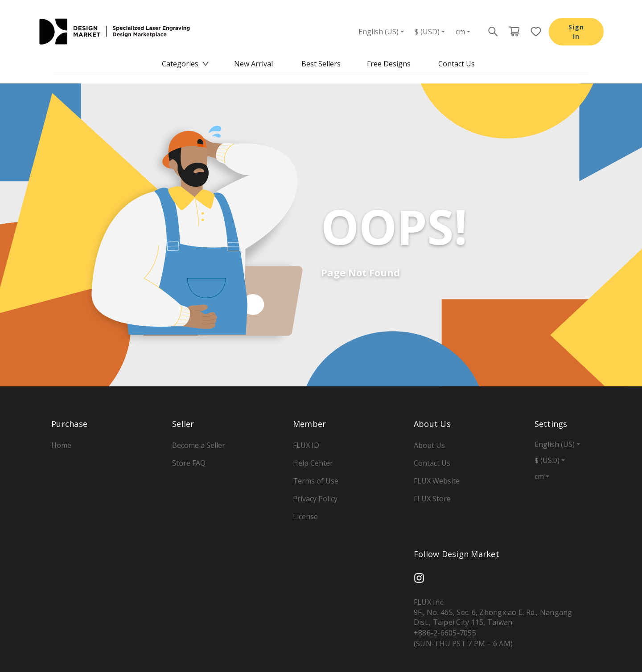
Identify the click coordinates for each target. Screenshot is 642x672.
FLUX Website (437, 481)
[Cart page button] (514, 32)
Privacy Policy (315, 499)
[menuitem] (185, 64)
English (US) (379, 32)
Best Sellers (321, 64)
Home (61, 445)
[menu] (321, 64)
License (305, 516)
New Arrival (253, 64)
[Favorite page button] (533, 32)
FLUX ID (306, 445)
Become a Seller (199, 445)
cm (460, 32)
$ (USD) (427, 32)
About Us (429, 445)
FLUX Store (432, 499)
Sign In (576, 32)
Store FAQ (189, 463)
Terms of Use (316, 481)
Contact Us (457, 64)
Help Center (313, 463)
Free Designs (389, 64)
